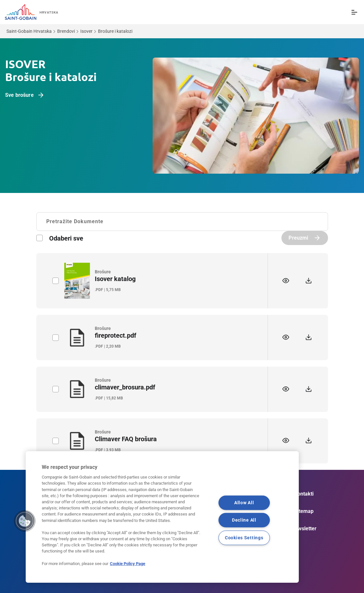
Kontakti (304, 494)
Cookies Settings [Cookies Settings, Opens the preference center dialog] (244, 538)
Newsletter (304, 529)
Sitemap (304, 511)
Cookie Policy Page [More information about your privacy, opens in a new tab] (128, 564)
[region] (162, 517)
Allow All (244, 503)
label (55, 281)
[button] (25, 521)
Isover (86, 31)
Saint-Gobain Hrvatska (29, 31)
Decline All (244, 520)
